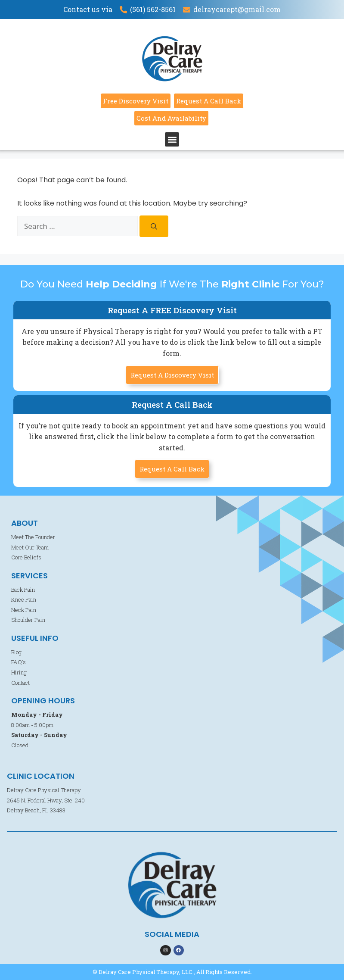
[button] (172, 139)
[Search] (154, 226)
